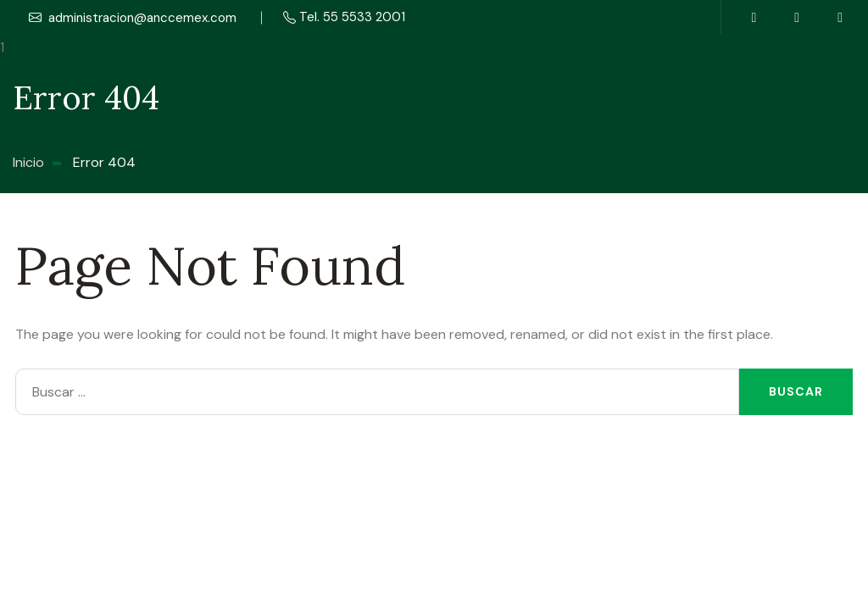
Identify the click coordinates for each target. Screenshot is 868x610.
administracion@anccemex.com (133, 18)
